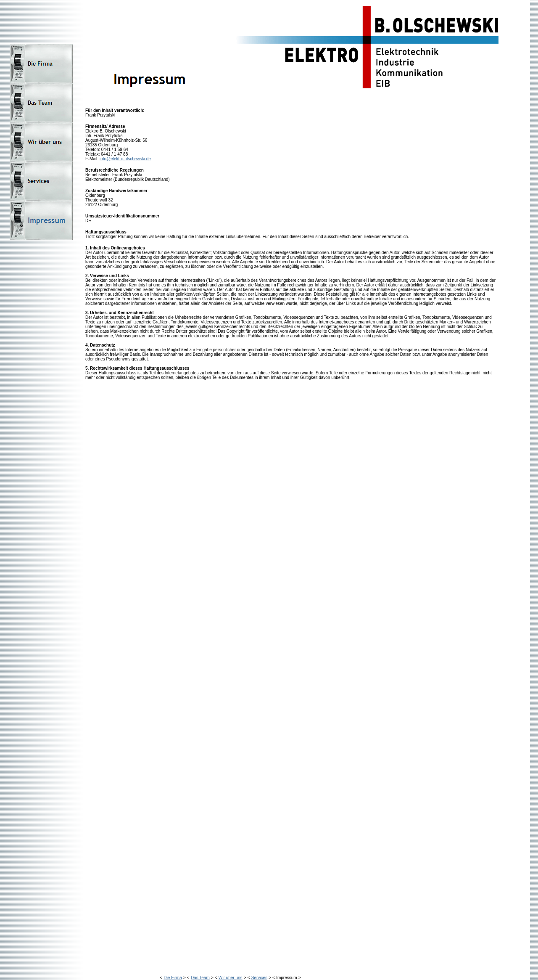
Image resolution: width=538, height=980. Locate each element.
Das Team (200, 978)
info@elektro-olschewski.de (125, 159)
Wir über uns (231, 978)
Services (259, 978)
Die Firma (173, 978)
